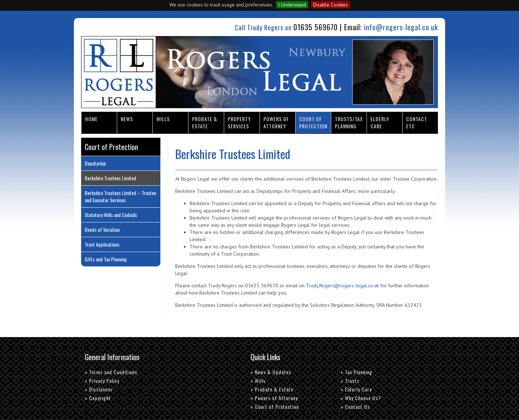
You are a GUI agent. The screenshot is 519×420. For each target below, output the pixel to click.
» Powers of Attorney (274, 398)
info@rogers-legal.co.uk (401, 27)
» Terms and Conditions (111, 372)
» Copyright (98, 398)
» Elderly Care (356, 389)
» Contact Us (355, 406)
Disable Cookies (331, 5)
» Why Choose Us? (361, 398)
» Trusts (350, 381)
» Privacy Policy (102, 381)
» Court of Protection (275, 406)
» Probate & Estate (272, 389)
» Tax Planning (356, 372)
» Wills (258, 381)
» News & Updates (271, 372)
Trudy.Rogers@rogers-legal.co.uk (342, 286)
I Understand (292, 5)
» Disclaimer (99, 389)
